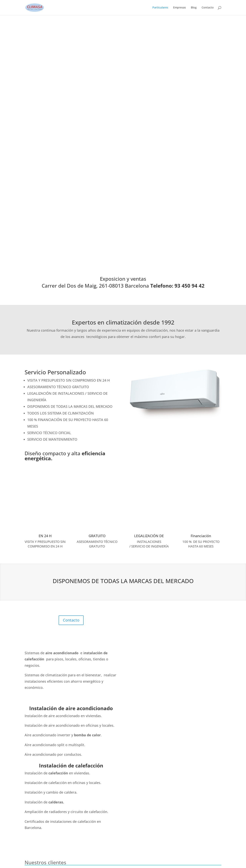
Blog (194, 8)
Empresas (180, 8)
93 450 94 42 (43, 762)
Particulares (160, 8)
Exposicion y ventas (123, 36)
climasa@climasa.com (49, 778)
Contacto (208, 8)
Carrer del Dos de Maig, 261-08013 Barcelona (47, 803)
